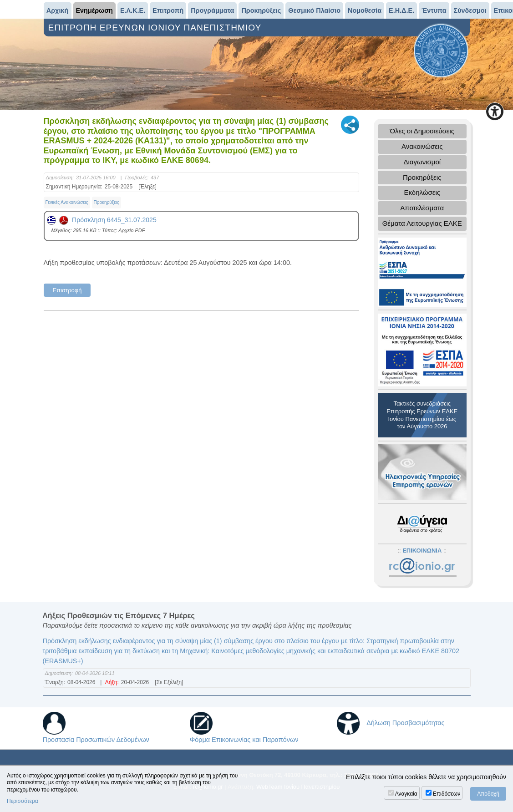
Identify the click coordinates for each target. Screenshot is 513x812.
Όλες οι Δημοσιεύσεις (422, 131)
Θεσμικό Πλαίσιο (314, 10)
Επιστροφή (67, 290)
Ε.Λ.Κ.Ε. (133, 10)
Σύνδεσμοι (470, 10)
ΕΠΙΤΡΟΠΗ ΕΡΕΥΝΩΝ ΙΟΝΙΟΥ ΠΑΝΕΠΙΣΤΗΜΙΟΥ (156, 28)
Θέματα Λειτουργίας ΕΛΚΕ (422, 223)
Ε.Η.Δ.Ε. (401, 10)
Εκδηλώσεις (422, 192)
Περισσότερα (23, 801)
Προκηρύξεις (261, 10)
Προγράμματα (212, 10)
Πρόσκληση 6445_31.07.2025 (102, 220)
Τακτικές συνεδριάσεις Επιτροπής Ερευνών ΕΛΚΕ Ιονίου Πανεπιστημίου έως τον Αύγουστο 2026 (422, 415)
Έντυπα (434, 10)
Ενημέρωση (94, 10)
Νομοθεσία (365, 10)
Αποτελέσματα (422, 208)
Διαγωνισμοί (422, 162)
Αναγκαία (406, 794)
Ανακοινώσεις (422, 146)
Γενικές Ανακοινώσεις (67, 202)
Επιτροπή (168, 10)
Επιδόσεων (447, 794)
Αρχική (57, 10)
